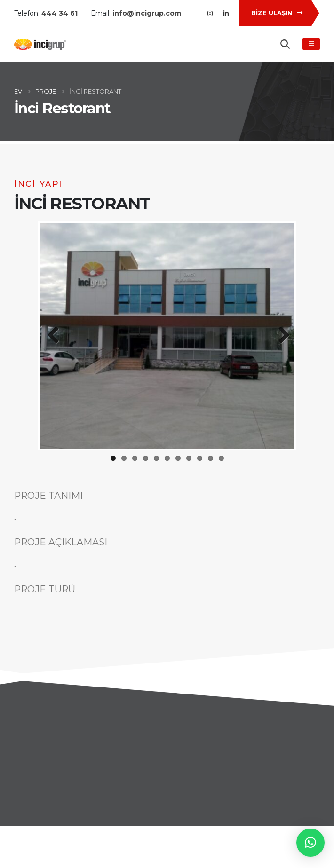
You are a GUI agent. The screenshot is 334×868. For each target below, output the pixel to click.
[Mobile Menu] (311, 44)
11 (221, 458)
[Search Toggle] (285, 44)
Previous (54, 336)
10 (211, 458)
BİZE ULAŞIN (277, 13)
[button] (310, 843)
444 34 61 (60, 13)
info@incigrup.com (147, 13)
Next (280, 336)
